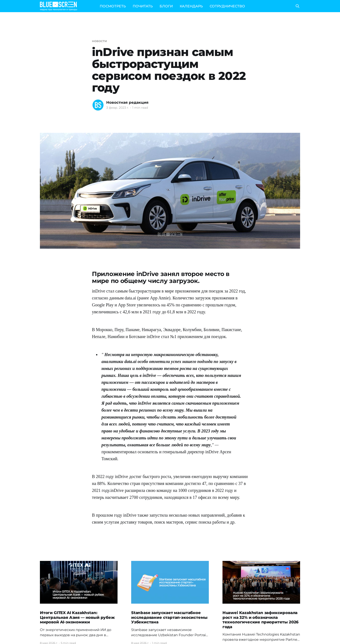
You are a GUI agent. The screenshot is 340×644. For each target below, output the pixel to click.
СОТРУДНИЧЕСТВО (227, 6)
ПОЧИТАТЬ (143, 6)
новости (99, 41)
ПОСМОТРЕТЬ (113, 6)
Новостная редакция (127, 102)
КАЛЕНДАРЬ (191, 6)
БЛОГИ (166, 6)
